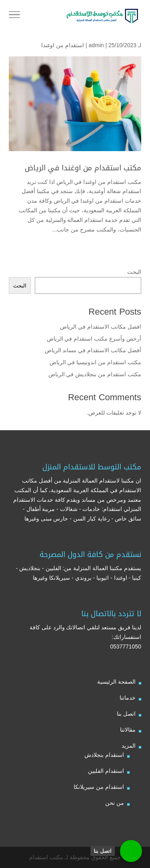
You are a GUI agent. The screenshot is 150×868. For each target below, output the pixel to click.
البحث (134, 272)
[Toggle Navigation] (14, 16)
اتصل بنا (126, 714)
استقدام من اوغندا (63, 45)
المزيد (129, 746)
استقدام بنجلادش (104, 755)
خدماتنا (128, 698)
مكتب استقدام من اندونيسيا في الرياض (95, 362)
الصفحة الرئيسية (116, 682)
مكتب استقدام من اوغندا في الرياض (83, 168)
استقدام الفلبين (106, 771)
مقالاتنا (128, 730)
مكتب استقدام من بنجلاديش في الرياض (95, 374)
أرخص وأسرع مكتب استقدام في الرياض (94, 339)
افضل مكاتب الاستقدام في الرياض (101, 327)
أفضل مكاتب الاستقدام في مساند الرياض (93, 350)
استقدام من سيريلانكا (99, 787)
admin (96, 45)
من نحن (115, 803)
